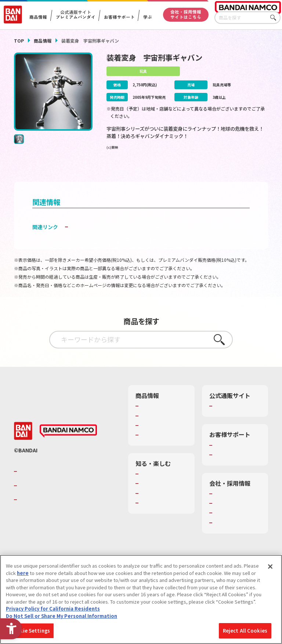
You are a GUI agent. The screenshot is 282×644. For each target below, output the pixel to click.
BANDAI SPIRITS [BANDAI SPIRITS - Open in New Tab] (41, 517)
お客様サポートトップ (236, 459)
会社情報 (224, 511)
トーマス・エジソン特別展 (162, 504)
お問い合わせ (229, 540)
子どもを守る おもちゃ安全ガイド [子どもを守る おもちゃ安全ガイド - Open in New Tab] (109, 238)
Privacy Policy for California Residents (53, 609)
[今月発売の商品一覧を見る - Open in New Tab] (229, 171)
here (23, 573)
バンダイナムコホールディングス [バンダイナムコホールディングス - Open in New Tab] (63, 503)
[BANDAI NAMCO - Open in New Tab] (68, 449)
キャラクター (155, 436)
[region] (141, 599)
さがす (275, 18)
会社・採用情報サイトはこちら (186, 14)
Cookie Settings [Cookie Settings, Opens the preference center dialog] (30, 631)
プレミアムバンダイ (236, 417)
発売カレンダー (157, 427)
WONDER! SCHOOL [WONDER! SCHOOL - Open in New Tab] (161, 491)
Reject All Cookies (245, 631)
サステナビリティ (233, 530)
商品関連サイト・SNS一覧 (160, 449)
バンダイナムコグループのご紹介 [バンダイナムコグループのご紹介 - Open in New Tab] (63, 489)
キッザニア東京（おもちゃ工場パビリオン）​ (162, 524)
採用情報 (224, 521)
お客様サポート (119, 17)
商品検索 (150, 417)
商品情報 (43, 41)
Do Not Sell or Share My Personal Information (62, 616)
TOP (19, 41)
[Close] (270, 567)
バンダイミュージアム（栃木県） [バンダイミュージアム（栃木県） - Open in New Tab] (162, 543)
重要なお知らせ (231, 472)
